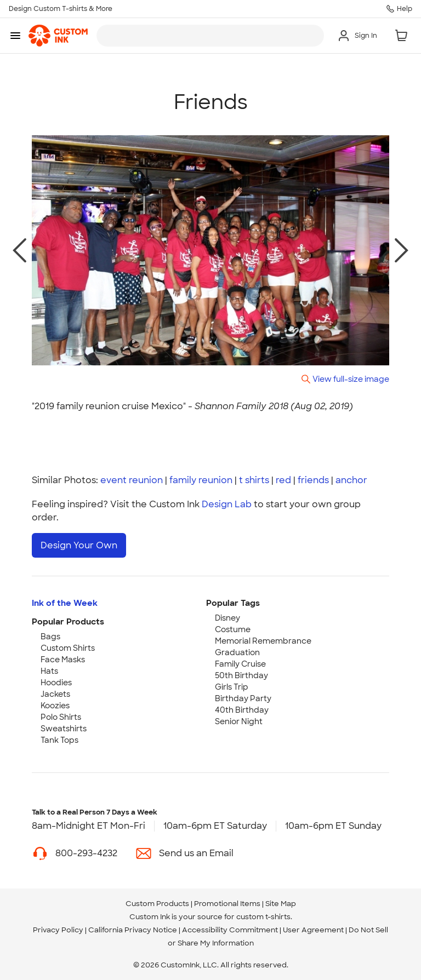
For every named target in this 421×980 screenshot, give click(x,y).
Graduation (237, 652)
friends (313, 480)
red (283, 480)
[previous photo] (19, 250)
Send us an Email (196, 853)
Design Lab (227, 504)
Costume (233, 629)
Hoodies (56, 682)
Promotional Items (227, 903)
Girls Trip (232, 686)
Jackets (55, 694)
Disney (227, 617)
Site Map (281, 903)
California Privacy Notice (133, 929)
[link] (58, 36)
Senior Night (239, 721)
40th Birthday (242, 709)
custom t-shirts (263, 916)
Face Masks (63, 659)
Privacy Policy (58, 929)
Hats (49, 670)
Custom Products (157, 903)
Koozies (55, 705)
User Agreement (313, 929)
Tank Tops (59, 740)
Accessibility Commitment (230, 929)
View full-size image (351, 379)
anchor (351, 480)
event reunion (132, 480)
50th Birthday (241, 675)
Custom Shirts (68, 647)
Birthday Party (243, 698)
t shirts (254, 480)
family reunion (201, 480)
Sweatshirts (64, 728)
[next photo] (402, 250)
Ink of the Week (65, 603)
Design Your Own (79, 545)
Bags (50, 636)
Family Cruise (240, 663)
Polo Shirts (61, 717)
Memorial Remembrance (263, 640)
